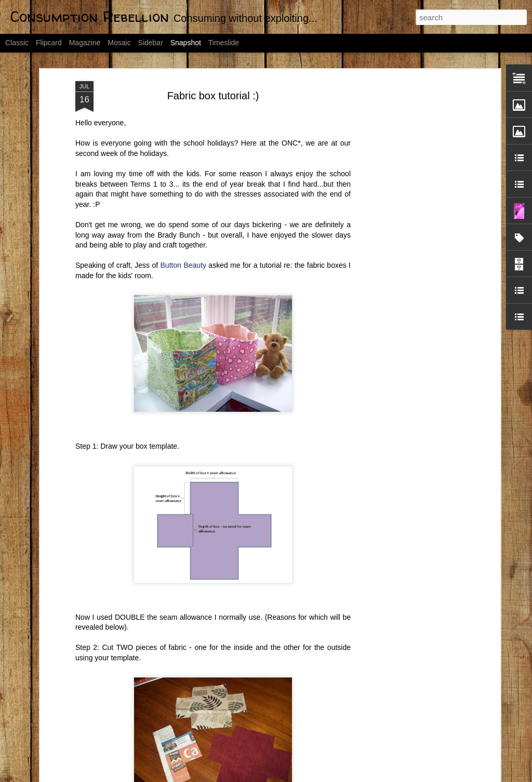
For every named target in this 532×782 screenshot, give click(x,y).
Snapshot (186, 43)
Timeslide (224, 43)
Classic (17, 43)
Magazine (85, 43)
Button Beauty (183, 197)
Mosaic (119, 43)
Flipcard (49, 43)
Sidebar (151, 43)
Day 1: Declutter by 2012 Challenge (213, 744)
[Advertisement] (408, 176)
